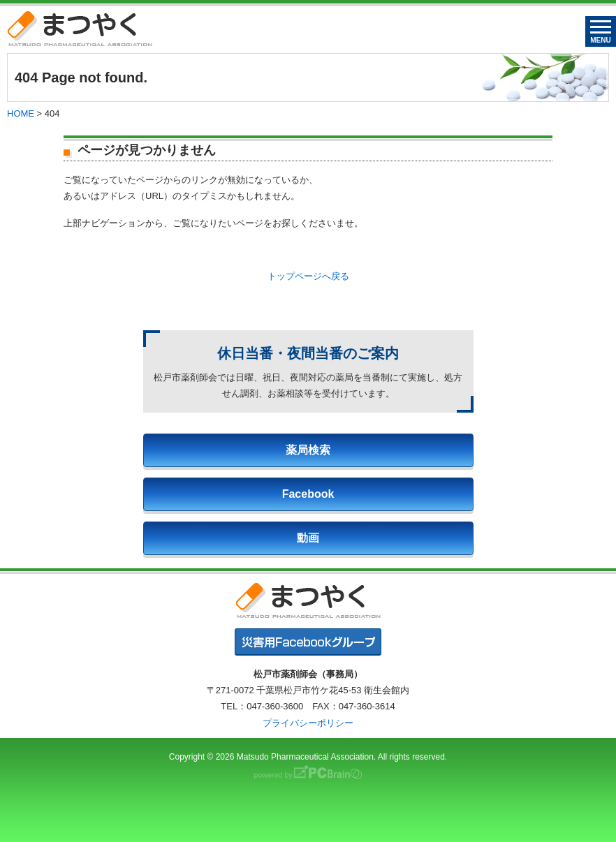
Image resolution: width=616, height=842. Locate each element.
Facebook (308, 494)
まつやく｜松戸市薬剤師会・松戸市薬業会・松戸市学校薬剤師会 (80, 28)
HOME (21, 113)
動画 (308, 538)
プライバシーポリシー (308, 723)
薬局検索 (308, 450)
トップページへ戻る (308, 276)
